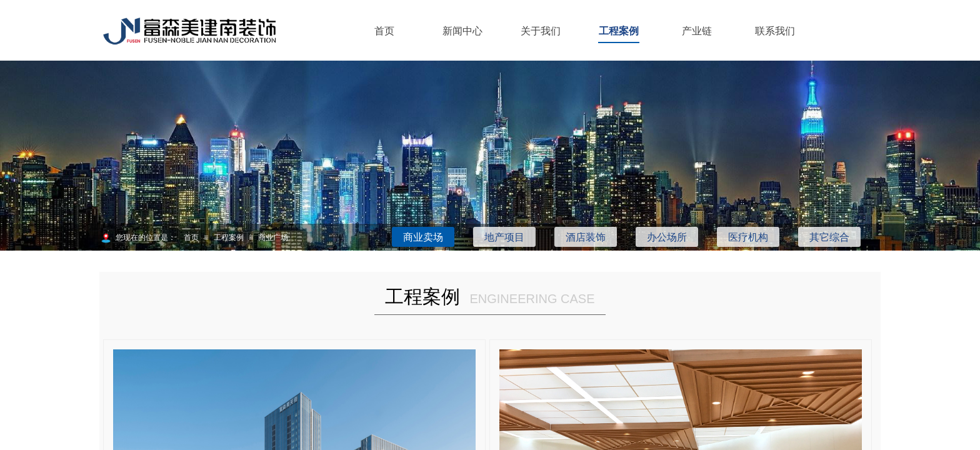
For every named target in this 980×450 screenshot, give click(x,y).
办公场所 (667, 237)
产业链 (697, 31)
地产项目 (504, 237)
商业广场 (273, 237)
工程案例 (619, 31)
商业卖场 (423, 237)
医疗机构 (748, 237)
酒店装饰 (586, 237)
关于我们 (541, 31)
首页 (384, 31)
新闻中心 (462, 31)
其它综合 (829, 237)
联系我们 (775, 31)
